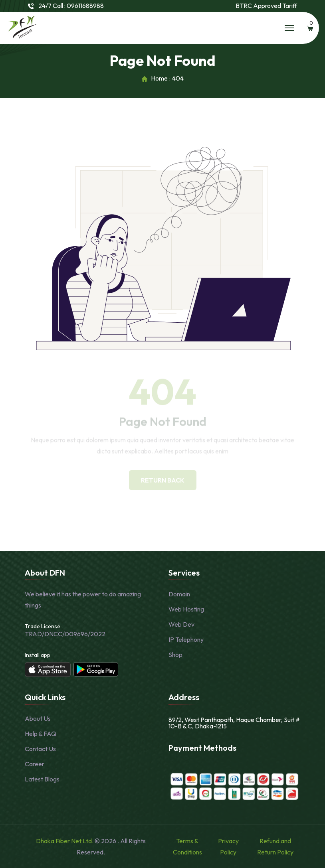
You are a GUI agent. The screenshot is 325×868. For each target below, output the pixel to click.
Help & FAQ (41, 734)
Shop (175, 655)
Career (35, 764)
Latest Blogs (42, 779)
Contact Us (40, 749)
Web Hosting (186, 609)
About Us (38, 718)
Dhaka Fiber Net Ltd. (65, 841)
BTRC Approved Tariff (266, 6)
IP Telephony (186, 639)
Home (159, 79)
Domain (179, 594)
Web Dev (181, 624)
